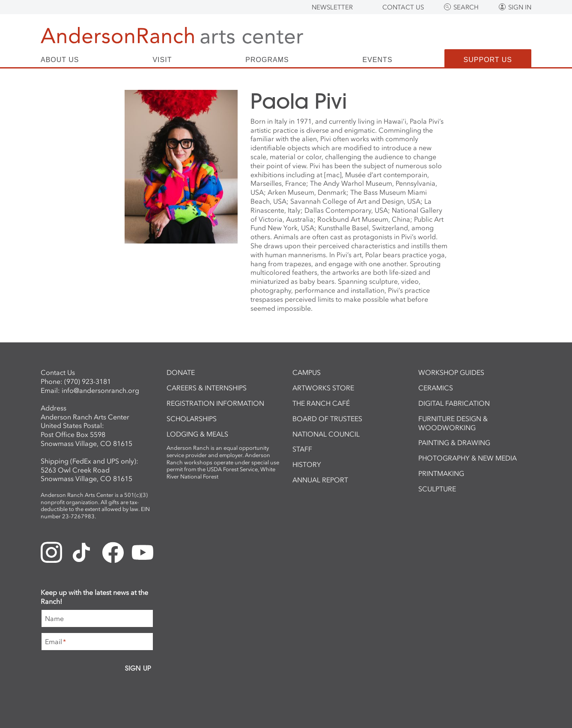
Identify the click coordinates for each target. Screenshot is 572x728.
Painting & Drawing (454, 443)
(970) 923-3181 (88, 381)
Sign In (520, 7)
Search (466, 7)
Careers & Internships (207, 388)
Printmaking (441, 473)
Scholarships (192, 419)
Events (378, 60)
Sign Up (138, 668)
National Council (326, 434)
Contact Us (403, 7)
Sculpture (437, 489)
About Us (60, 60)
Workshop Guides (451, 372)
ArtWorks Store (323, 388)
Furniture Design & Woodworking (453, 423)
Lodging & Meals (197, 434)
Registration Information (215, 403)
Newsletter (332, 7)
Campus (307, 372)
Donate (181, 372)
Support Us (488, 60)
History (307, 464)
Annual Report (320, 480)
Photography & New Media (468, 458)
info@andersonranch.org (100, 390)
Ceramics (436, 388)
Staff (302, 449)
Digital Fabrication (454, 403)
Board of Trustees (327, 419)
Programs (267, 60)
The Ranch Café (321, 403)
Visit (162, 60)
